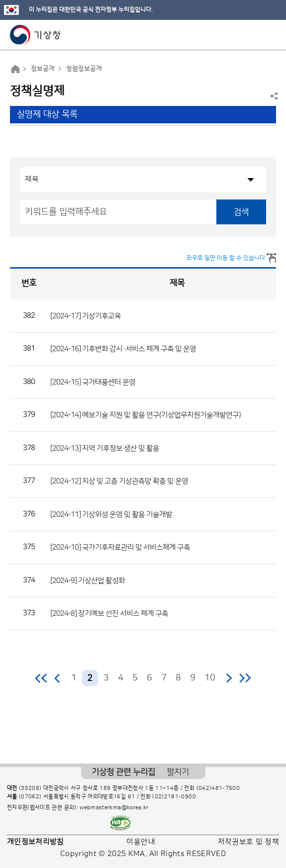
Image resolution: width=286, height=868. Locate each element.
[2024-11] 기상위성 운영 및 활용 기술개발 (111, 514)
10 (210, 678)
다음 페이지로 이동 (229, 678)
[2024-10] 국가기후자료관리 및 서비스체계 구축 (120, 547)
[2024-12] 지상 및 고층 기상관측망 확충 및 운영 (119, 481)
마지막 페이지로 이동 (245, 678)
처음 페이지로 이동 (42, 678)
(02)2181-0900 (174, 797)
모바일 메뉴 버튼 (270, 35)
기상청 (35, 35)
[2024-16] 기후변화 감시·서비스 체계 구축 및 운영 (123, 349)
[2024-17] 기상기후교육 (86, 316)
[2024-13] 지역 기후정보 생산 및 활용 (105, 448)
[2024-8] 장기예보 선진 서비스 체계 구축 (109, 614)
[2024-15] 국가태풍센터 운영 (93, 382)
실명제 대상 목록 (47, 114)
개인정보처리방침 (36, 842)
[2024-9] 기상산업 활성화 (88, 580)
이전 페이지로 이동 (58, 678)
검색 (241, 212)
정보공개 (43, 69)
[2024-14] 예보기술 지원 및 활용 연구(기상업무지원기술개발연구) (145, 415)
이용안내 (141, 842)
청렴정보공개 (84, 69)
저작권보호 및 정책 (249, 842)
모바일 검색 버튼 (254, 35)
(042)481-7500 (218, 788)
